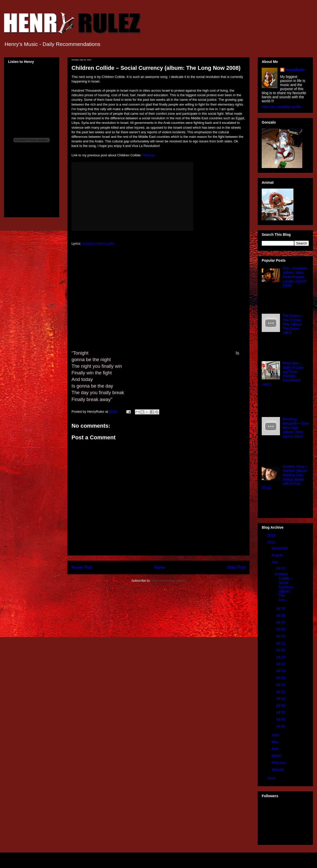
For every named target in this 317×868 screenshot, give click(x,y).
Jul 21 (281, 643)
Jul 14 (281, 678)
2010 (272, 778)
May (275, 742)
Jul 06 (281, 706)
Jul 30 (281, 608)
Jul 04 (281, 719)
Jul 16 (281, 671)
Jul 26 (281, 622)
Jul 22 (281, 636)
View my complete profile (281, 107)
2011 (272, 542)
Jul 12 (281, 692)
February (279, 763)
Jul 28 (281, 615)
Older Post (236, 567)
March (277, 756)
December (280, 548)
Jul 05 (281, 712)
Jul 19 (281, 657)
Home (160, 567)
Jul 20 (281, 650)
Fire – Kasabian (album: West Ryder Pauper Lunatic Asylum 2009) (295, 277)
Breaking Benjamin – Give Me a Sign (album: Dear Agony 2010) (296, 428)
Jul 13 (281, 685)
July (275, 562)
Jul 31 (281, 568)
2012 (272, 535)
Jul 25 (281, 629)
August (277, 555)
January (278, 770)
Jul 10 (281, 698)
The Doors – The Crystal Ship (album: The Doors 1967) (293, 324)
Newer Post (82, 567)
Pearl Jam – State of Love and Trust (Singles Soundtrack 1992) (283, 374)
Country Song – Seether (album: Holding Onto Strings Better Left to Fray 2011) (285, 477)
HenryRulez (295, 70)
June (276, 735)
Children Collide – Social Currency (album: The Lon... (284, 587)
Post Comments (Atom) (169, 581)
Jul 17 (281, 664)
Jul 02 (281, 726)
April (275, 749)
